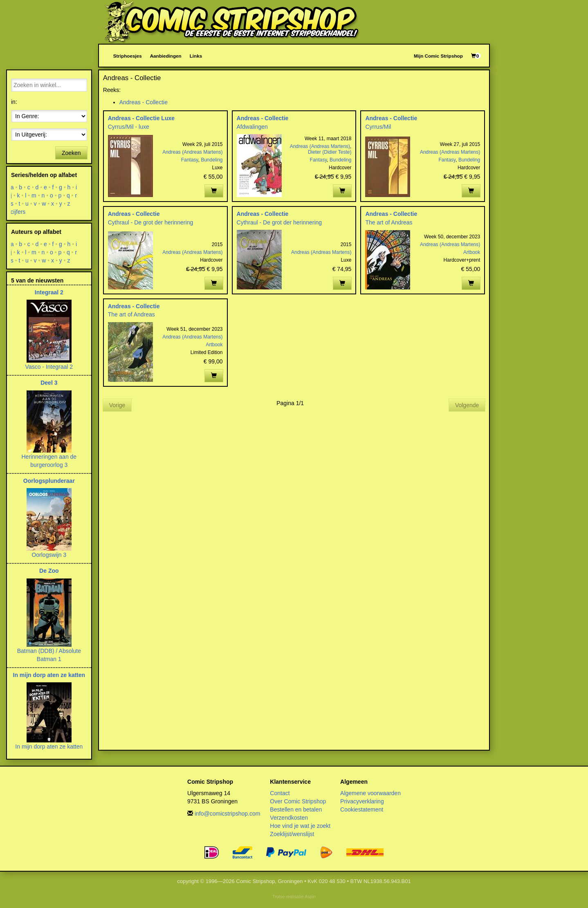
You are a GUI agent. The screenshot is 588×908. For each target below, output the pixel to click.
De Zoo (49, 571)
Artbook (472, 252)
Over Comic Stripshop (298, 801)
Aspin (310, 897)
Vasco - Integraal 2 (49, 367)
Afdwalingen (252, 127)
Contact (280, 793)
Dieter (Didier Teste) (330, 152)
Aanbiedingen (166, 56)
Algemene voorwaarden (370, 793)
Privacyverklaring (362, 801)
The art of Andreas (389, 222)
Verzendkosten (289, 818)
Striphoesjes (128, 56)
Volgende (467, 405)
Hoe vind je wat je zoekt (300, 826)
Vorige (117, 405)
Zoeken (71, 153)
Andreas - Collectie (144, 102)
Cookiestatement (362, 809)
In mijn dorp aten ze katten (49, 675)
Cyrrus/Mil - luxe (129, 127)
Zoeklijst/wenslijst (292, 834)
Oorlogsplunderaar (49, 481)
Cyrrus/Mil (378, 127)
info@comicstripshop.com (228, 814)
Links (196, 56)
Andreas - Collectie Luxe (141, 118)
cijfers (18, 212)
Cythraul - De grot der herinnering (151, 222)
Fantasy (190, 160)
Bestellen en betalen (296, 809)
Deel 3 (49, 383)
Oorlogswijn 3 (49, 555)
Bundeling (212, 160)
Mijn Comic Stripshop (438, 56)
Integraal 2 (49, 292)
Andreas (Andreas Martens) (192, 152)
